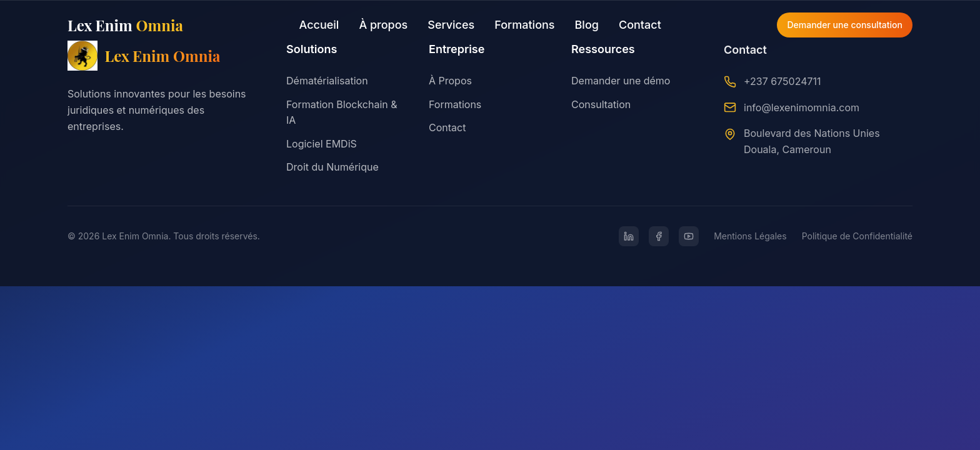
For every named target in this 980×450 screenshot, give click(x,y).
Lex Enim (125, 25)
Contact (640, 25)
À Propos (450, 81)
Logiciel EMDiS (322, 144)
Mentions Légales (750, 236)
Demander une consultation (845, 25)
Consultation (601, 105)
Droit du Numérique (332, 167)
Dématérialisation (327, 81)
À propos (383, 25)
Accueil (319, 25)
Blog (587, 25)
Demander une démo (621, 82)
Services (451, 25)
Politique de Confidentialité (857, 236)
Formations (524, 25)
